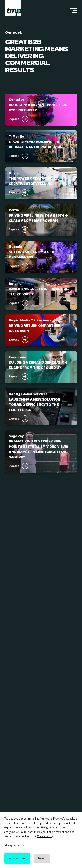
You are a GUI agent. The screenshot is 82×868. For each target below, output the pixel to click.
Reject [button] (42, 858)
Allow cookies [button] (17, 858)
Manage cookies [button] (14, 845)
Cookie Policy (45, 836)
